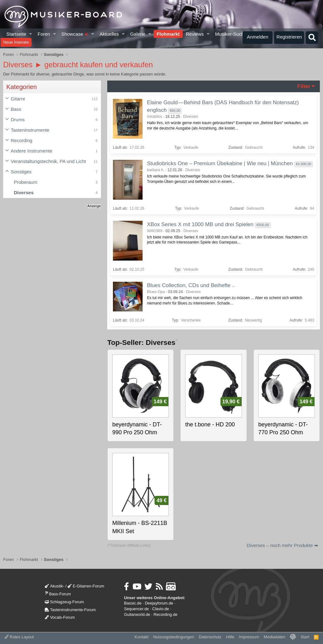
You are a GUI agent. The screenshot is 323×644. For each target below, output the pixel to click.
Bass (16, 109)
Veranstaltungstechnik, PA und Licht (48, 161)
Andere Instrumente (32, 151)
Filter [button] (304, 86)
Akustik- (54, 586)
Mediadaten (274, 637)
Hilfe (230, 637)
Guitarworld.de (137, 614)
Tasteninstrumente (30, 130)
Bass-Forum (58, 594)
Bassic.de (133, 603)
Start (305, 637)
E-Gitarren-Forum (86, 586)
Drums (18, 120)
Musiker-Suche (231, 34)
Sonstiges (21, 172)
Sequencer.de (136, 609)
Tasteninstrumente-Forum (70, 610)
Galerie (138, 34)
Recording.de (166, 614)
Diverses (24, 193)
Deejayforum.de (159, 603)
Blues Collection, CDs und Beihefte (189, 285)
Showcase (75, 34)
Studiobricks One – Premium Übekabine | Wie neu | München (220, 163)
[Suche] (312, 38)
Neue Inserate (16, 42)
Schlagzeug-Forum (64, 602)
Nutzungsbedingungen (173, 637)
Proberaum (26, 182)
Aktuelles (109, 34)
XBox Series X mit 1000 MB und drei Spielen (200, 224)
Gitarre (18, 99)
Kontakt (142, 637)
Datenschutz (210, 637)
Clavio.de (161, 609)
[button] (31, 34)
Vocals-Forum (60, 617)
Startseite (16, 34)
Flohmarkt (168, 34)
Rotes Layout (19, 637)
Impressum (249, 637)
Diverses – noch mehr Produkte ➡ (282, 545)
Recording (21, 140)
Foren (44, 34)
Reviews (195, 34)
